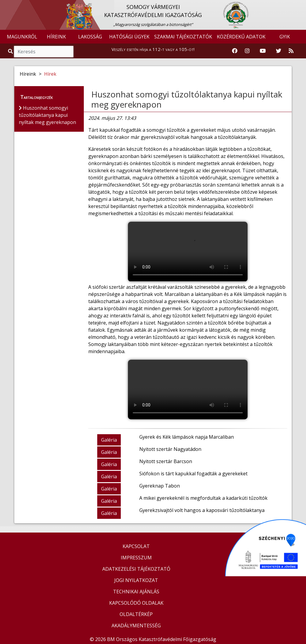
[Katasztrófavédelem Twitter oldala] (279, 51)
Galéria (109, 440)
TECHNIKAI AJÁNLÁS (136, 592)
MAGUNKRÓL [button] (22, 37)
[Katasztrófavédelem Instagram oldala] (247, 51)
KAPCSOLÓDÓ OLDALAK (136, 603)
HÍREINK (56, 37)
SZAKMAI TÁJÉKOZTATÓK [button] (183, 37)
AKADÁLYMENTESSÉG (136, 626)
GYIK (285, 37)
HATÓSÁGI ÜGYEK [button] (129, 37)
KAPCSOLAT (136, 546)
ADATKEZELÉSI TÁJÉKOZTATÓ (136, 569)
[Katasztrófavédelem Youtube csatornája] (263, 51)
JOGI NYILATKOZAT (136, 580)
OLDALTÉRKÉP (136, 614)
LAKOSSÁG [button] (90, 37)
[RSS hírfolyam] (291, 51)
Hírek (50, 74)
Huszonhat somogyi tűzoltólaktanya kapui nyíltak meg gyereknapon (187, 99)
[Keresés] (44, 52)
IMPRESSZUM (136, 558)
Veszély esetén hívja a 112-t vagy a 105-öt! (153, 49)
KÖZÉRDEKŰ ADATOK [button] (241, 37)
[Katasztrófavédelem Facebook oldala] (235, 51)
